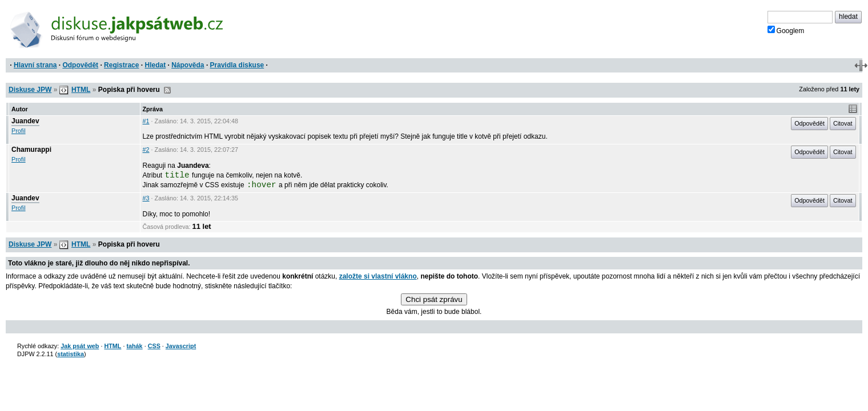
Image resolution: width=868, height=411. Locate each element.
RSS (167, 90)
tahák (134, 346)
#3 (146, 198)
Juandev (25, 121)
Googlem (786, 30)
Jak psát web (80, 346)
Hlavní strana (35, 65)
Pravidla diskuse (237, 65)
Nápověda (188, 65)
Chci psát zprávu (434, 299)
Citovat (843, 123)
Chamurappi (31, 150)
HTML (81, 90)
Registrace (121, 65)
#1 (146, 121)
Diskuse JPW (30, 90)
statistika (71, 354)
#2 (146, 150)
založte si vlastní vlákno (378, 276)
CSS (154, 346)
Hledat (155, 65)
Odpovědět (80, 65)
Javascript (181, 346)
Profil (19, 131)
